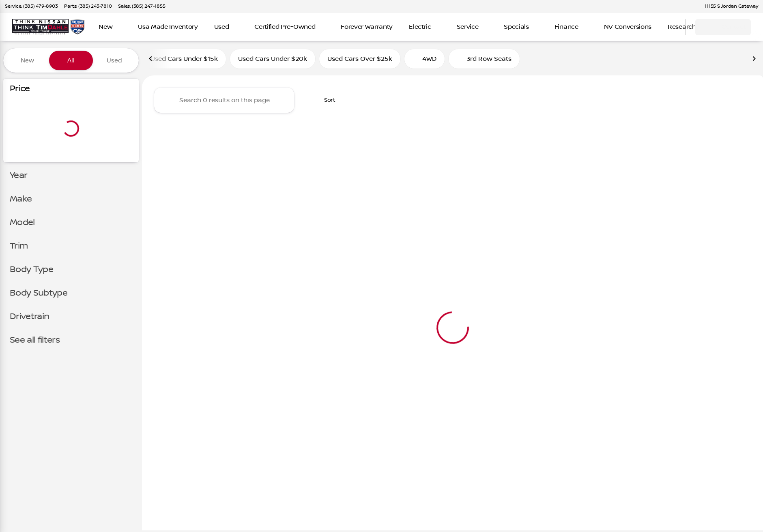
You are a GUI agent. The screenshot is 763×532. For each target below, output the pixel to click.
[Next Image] (754, 60)
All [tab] (71, 60)
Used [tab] (114, 60)
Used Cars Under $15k (184, 60)
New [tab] (27, 60)
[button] (686, 6)
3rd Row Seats (484, 60)
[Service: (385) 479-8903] (31, 6)
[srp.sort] (325, 102)
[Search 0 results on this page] (224, 102)
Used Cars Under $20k (273, 60)
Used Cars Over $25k (360, 60)
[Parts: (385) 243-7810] (88, 6)
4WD (424, 60)
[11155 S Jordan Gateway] (728, 6)
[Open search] (669, 27)
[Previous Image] (151, 60)
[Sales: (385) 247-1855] (142, 6)
